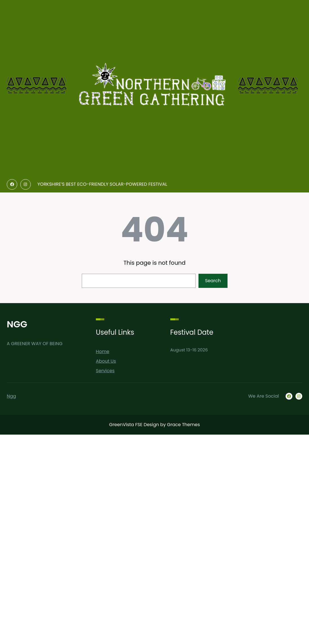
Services (105, 371)
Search (213, 281)
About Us (106, 361)
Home (103, 351)
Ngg (11, 396)
